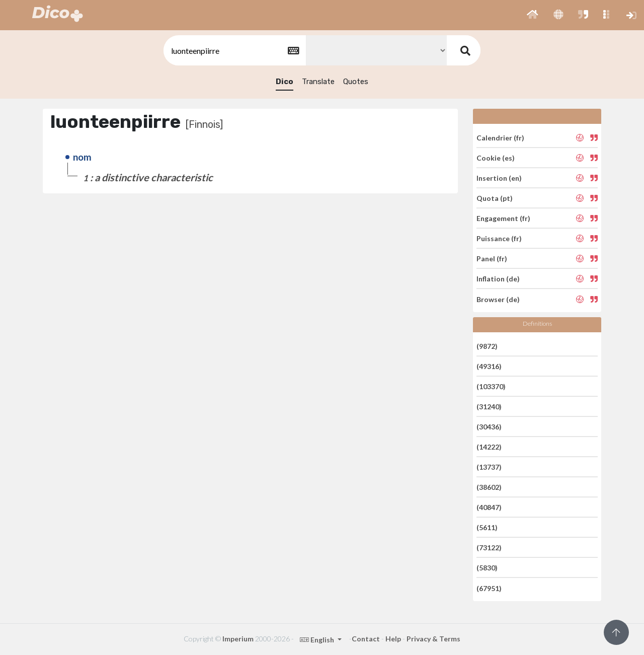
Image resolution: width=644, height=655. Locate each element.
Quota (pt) (495, 198)
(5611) (487, 527)
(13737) (489, 467)
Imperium (238, 639)
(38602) (489, 487)
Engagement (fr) (503, 218)
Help (393, 639)
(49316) (489, 366)
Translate (318, 82)
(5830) (487, 568)
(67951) (489, 588)
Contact (366, 639)
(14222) (489, 447)
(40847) (489, 507)
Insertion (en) (499, 178)
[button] (533, 15)
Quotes (356, 82)
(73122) (489, 548)
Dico (285, 82)
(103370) (491, 386)
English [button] (318, 640)
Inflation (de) (498, 279)
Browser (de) (498, 299)
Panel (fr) (492, 259)
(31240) (489, 407)
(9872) (487, 346)
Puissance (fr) (499, 238)
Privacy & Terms (433, 639)
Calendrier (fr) (500, 137)
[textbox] (234, 51)
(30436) (489, 427)
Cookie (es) (496, 158)
